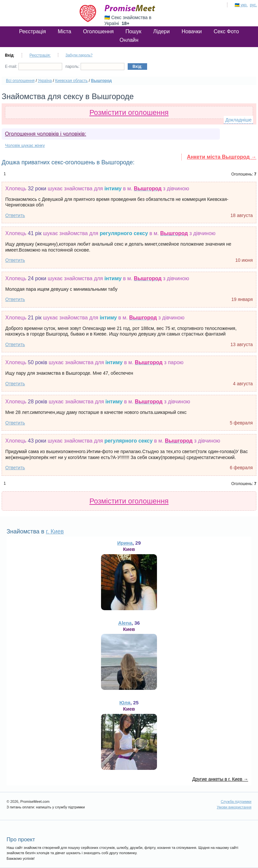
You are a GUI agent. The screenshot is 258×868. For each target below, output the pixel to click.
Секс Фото (226, 31)
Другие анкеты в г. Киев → (220, 779)
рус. (253, 5)
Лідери (162, 31)
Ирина (125, 543)
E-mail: (34, 67)
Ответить (15, 215)
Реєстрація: (40, 55)
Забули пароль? (79, 55)
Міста (64, 31)
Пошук (133, 31)
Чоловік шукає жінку (25, 145)
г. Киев (55, 531)
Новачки (192, 31)
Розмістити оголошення (129, 112)
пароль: (95, 67)
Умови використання (234, 807)
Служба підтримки (236, 801)
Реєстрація (33, 31)
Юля (125, 703)
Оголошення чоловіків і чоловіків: (46, 134)
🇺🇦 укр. (241, 5)
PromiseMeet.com (130, 8)
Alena (125, 623)
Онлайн (129, 40)
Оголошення (98, 31)
